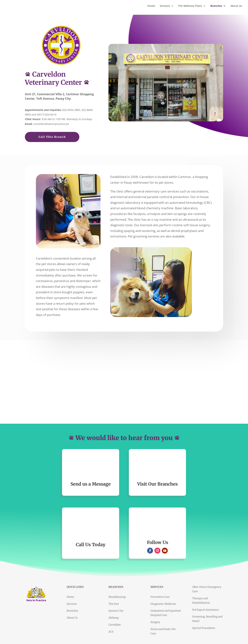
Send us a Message (91, 484)
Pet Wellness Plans (190, 6)
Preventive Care (160, 597)
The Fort (114, 604)
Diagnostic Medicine (163, 604)
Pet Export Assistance (205, 610)
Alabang (114, 618)
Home (151, 6)
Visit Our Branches (157, 484)
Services (165, 6)
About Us (236, 6)
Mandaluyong (117, 597)
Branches (216, 6)
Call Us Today (91, 545)
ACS (111, 632)
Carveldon (115, 625)
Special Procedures (204, 628)
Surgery (155, 622)
